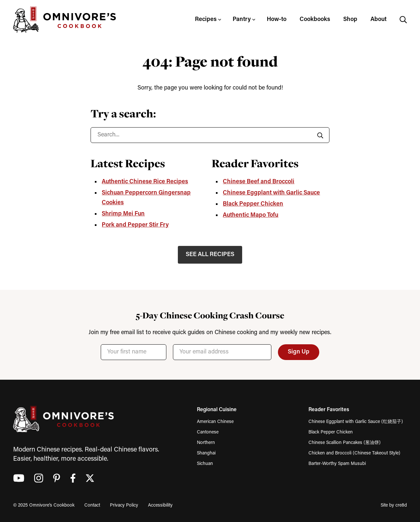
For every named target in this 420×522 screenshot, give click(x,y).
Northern (206, 443)
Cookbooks (315, 20)
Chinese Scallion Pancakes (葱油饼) (345, 443)
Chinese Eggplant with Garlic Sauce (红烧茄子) (356, 422)
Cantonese (208, 432)
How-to (277, 20)
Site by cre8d (394, 505)
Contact (92, 505)
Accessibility (160, 505)
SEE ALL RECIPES (210, 255)
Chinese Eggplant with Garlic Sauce (271, 193)
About (378, 20)
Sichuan (205, 464)
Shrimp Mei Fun (123, 214)
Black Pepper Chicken (253, 204)
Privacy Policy (124, 505)
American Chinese (215, 422)
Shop (350, 20)
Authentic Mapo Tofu (251, 215)
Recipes (206, 20)
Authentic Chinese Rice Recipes (145, 182)
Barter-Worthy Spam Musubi (337, 464)
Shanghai (206, 453)
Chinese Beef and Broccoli (259, 182)
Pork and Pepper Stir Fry (135, 225)
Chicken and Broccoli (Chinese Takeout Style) (354, 453)
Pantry (242, 20)
